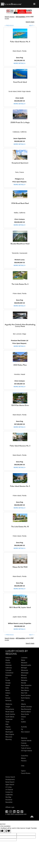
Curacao (24, 743)
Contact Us (9, 792)
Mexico (23, 758)
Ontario (24, 717)
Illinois (8, 690)
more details (20, 63)
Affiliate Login (10, 807)
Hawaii (8, 685)
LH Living (9, 787)
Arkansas (9, 665)
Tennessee (9, 719)
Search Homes (10, 17)
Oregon (8, 707)
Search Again (30, 22)
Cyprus (23, 771)
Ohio (23, 700)
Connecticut (9, 673)
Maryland (24, 663)
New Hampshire (26, 685)
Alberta (23, 704)
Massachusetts (26, 665)
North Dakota (25, 698)
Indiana (8, 693)
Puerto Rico (25, 746)
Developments (10, 780)
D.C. (7, 678)
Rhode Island (10, 712)
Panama (24, 761)
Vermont (8, 729)
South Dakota (10, 717)
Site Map (8, 797)
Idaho (7, 688)
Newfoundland (26, 712)
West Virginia (10, 734)
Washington (9, 732)
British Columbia (26, 707)
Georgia (8, 683)
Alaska (8, 660)
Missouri (24, 675)
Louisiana (24, 658)
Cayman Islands (26, 741)
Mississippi (25, 673)
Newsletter (9, 802)
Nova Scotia (25, 714)
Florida (8, 680)
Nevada (24, 683)
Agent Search (10, 785)
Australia (24, 727)
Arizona (8, 663)
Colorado (8, 670)
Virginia (8, 727)
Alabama (8, 658)
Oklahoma (9, 704)
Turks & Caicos (26, 748)
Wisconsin (9, 737)
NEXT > (32, 26)
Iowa (7, 695)
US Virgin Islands (27, 751)
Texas (7, 722)
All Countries (20, 17)
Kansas (8, 698)
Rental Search (10, 782)
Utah (7, 724)
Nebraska (24, 680)
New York (24, 693)
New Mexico (25, 690)
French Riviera (26, 773)
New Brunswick (26, 709)
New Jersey (25, 688)
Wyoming (9, 739)
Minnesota (25, 670)
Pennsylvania (10, 709)
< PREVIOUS (9, 26)
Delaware (9, 675)
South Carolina (10, 714)
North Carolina (26, 695)
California (9, 668)
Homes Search (10, 777)
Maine (23, 660)
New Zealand (25, 732)
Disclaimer (9, 800)
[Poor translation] (8, 831)
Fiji (22, 729)
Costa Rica (25, 756)
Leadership (9, 795)
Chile (23, 766)
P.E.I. (23, 719)
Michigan (24, 668)
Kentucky (8, 700)
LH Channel (9, 790)
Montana (24, 678)
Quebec (24, 722)
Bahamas (24, 738)
